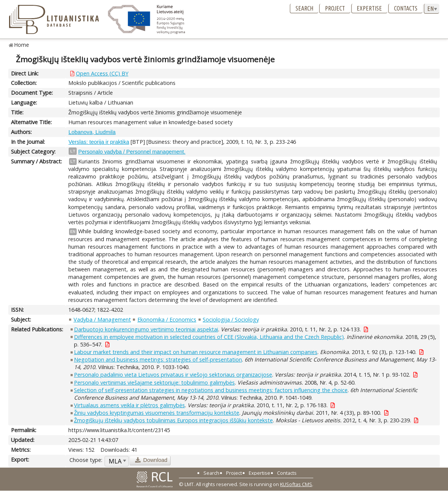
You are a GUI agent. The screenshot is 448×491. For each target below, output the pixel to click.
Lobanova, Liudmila (92, 132)
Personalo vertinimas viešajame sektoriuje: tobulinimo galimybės (154, 382)
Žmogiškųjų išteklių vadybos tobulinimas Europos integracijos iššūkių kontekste (173, 420)
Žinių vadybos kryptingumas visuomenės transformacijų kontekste (157, 413)
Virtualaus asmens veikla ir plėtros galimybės (129, 405)
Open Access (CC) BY (102, 73)
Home (22, 45)
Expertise (369, 8)
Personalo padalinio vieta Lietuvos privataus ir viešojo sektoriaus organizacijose (173, 375)
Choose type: (86, 460)
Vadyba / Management (102, 319)
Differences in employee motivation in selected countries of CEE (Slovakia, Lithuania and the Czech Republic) (209, 337)
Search (304, 8)
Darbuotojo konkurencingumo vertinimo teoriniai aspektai (146, 329)
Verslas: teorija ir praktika (99, 142)
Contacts (406, 8)
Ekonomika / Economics (167, 319)
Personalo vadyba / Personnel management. (132, 152)
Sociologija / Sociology (231, 319)
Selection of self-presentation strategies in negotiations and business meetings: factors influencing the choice (211, 390)
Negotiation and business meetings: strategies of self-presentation (158, 359)
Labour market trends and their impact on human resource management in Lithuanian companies (196, 352)
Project (335, 8)
